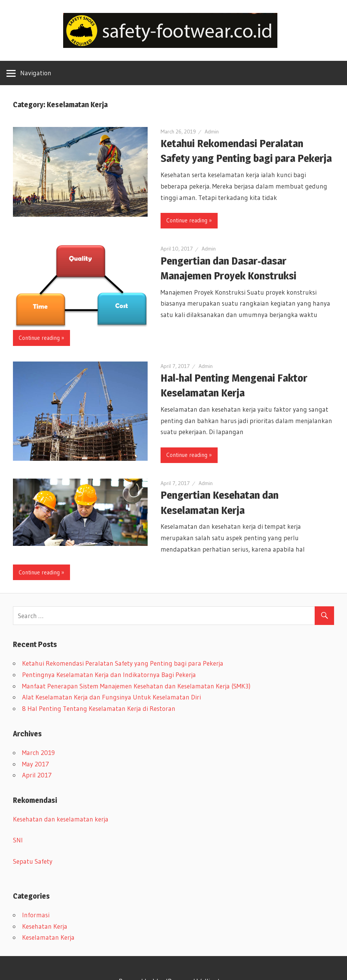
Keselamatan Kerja (48, 937)
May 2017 (36, 764)
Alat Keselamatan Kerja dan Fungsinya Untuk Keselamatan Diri (111, 697)
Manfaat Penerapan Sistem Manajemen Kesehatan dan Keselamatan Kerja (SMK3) (136, 686)
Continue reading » (189, 220)
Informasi (36, 915)
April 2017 (37, 775)
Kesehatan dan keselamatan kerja (61, 819)
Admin (212, 132)
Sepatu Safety (33, 861)
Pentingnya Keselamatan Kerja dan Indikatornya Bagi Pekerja (109, 675)
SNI (18, 840)
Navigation (36, 73)
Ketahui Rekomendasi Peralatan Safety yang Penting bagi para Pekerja (123, 663)
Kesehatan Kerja (45, 926)
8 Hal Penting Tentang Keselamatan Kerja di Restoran (99, 708)
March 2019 (38, 752)
